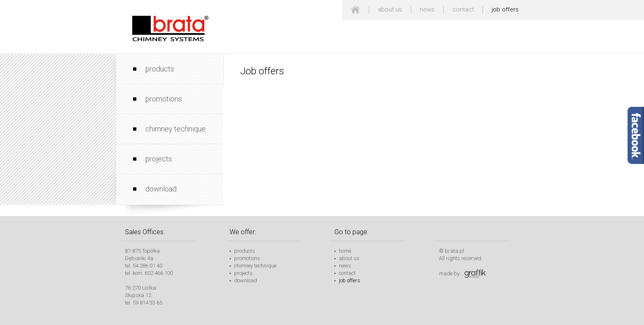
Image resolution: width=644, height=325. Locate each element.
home (345, 251)
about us (390, 9)
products (160, 69)
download (161, 189)
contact (463, 9)
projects (159, 159)
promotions (164, 99)
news (427, 9)
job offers (505, 9)
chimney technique (176, 129)
